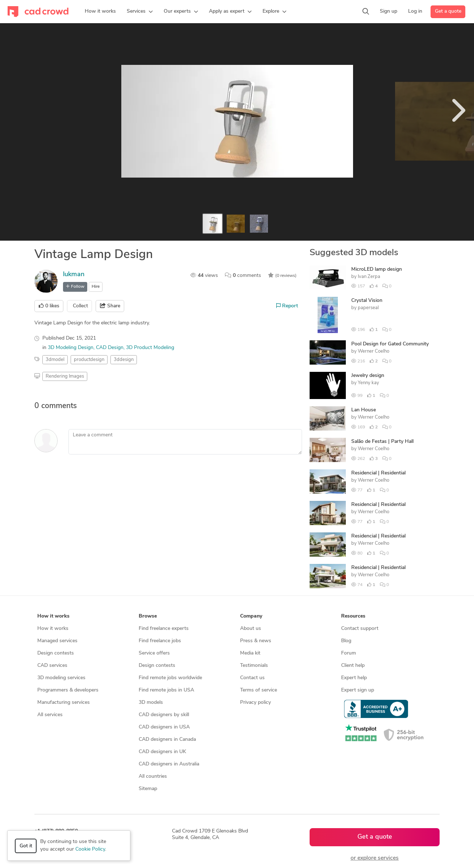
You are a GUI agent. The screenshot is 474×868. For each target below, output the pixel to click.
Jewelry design (368, 376)
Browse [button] (148, 616)
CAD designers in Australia (169, 764)
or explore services (375, 858)
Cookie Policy (90, 849)
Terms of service (259, 690)
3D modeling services (61, 678)
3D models (151, 703)
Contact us (252, 678)
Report (287, 306)
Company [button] (251, 616)
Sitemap (148, 789)
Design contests (56, 653)
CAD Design (110, 348)
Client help (353, 666)
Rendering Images (65, 376)
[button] (140, 12)
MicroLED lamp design (377, 269)
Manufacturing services (64, 703)
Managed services (57, 641)
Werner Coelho (374, 351)
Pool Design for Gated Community (390, 344)
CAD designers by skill (164, 715)
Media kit (250, 653)
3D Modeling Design (71, 348)
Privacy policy (255, 703)
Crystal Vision (367, 301)
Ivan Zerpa (369, 277)
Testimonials (254, 666)
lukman (74, 275)
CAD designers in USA (164, 727)
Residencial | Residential (378, 473)
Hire (96, 287)
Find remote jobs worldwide (170, 678)
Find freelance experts (164, 629)
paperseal (368, 308)
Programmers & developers (68, 690)
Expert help (354, 678)
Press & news (256, 641)
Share (110, 306)
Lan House (364, 410)
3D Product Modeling (150, 348)
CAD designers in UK (162, 752)
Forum (349, 653)
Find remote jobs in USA (166, 690)
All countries (153, 776)
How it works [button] (53, 616)
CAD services (52, 666)
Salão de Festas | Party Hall (382, 442)
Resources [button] (353, 616)
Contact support (360, 629)
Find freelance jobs (160, 641)
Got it (26, 846)
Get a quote (448, 11)
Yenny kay (368, 383)
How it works (53, 629)
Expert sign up (358, 690)
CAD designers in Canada (167, 740)
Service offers (154, 653)
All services (50, 715)
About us (251, 629)
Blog (346, 641)
